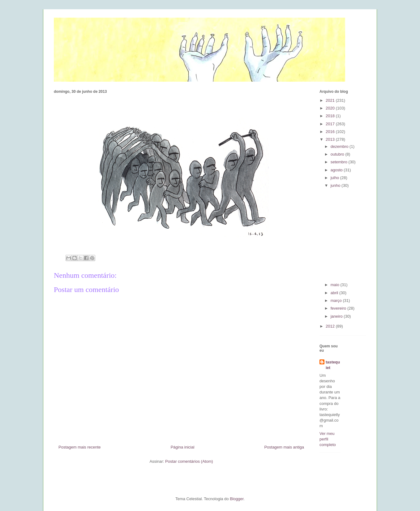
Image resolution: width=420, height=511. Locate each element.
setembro (340, 162)
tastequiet (333, 365)
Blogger (237, 499)
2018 (331, 116)
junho (336, 185)
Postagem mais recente (80, 447)
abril (335, 293)
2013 (331, 139)
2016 (331, 132)
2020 (331, 108)
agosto (337, 170)
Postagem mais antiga (284, 447)
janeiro (337, 316)
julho (335, 178)
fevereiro (339, 308)
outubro (338, 154)
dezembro (340, 146)
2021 (331, 100)
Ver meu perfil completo (328, 439)
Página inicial (183, 447)
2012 (331, 326)
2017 (331, 124)
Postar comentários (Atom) (189, 461)
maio (336, 285)
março (337, 301)
